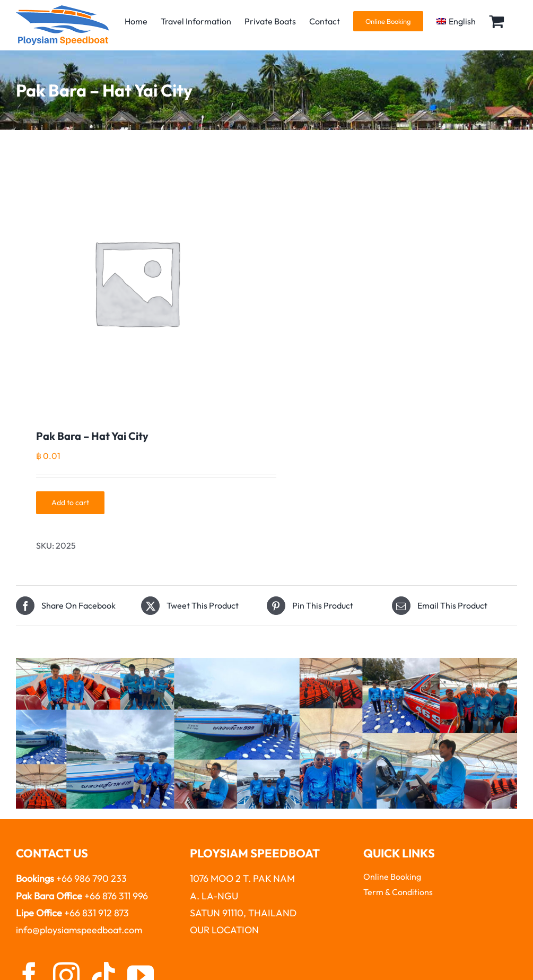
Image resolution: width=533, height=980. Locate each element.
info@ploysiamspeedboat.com (79, 930)
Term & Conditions (398, 892)
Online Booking (392, 877)
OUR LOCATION (224, 930)
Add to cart (70, 502)
